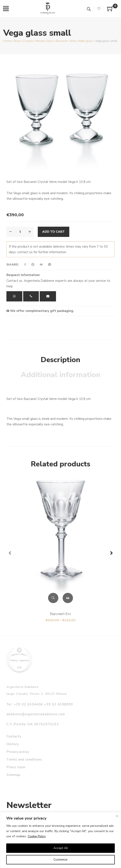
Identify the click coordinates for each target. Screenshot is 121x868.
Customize (60, 860)
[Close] (117, 816)
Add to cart (54, 232)
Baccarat (61, 41)
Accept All (61, 848)
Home (7, 41)
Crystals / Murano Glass (38, 41)
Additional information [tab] (61, 375)
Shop (17, 41)
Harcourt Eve (61, 614)
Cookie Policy (37, 836)
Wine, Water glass (81, 41)
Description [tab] (60, 360)
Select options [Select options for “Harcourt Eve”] (68, 598)
